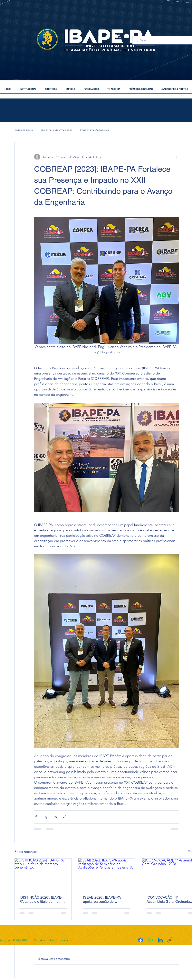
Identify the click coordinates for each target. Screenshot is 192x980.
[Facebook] (141, 940)
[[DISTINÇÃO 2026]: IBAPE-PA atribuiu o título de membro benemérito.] (43, 874)
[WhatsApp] (150, 940)
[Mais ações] (177, 157)
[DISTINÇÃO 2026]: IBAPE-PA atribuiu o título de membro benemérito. (43, 899)
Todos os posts (24, 130)
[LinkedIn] (160, 940)
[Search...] (162, 40)
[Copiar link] (170, 940)
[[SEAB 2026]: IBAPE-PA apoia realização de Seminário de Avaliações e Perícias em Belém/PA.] (107, 874)
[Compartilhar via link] (65, 817)
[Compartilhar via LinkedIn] (55, 817)
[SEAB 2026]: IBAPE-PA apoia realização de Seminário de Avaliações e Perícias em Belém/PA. (104, 899)
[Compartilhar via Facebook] (36, 817)
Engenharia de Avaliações (56, 130)
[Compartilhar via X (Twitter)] (46, 817)
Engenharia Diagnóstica (94, 130)
